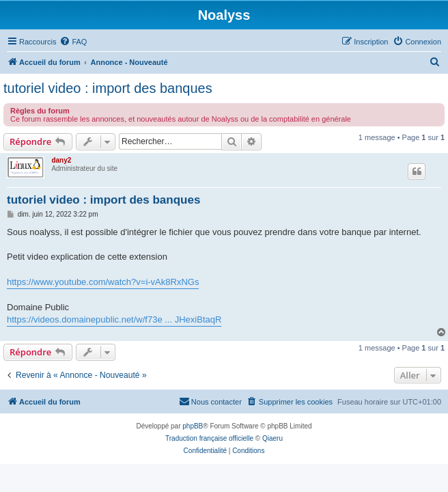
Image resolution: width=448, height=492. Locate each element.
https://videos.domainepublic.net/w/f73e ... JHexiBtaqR (114, 319)
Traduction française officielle (209, 438)
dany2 (61, 160)
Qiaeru (272, 438)
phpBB (193, 426)
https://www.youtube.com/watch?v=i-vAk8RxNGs (103, 282)
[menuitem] (73, 42)
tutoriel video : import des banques (108, 88)
